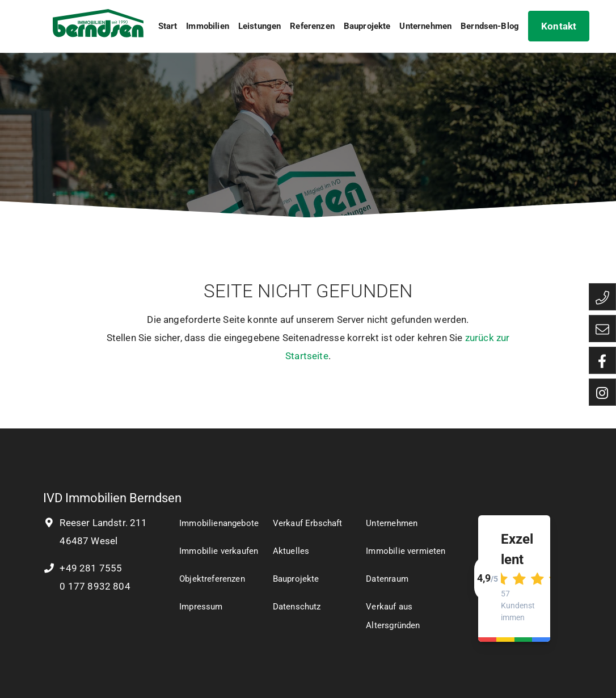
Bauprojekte (367, 26)
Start (168, 26)
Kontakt (559, 26)
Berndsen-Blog (490, 26)
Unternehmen (425, 26)
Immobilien (208, 26)
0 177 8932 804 (94, 586)
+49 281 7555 (83, 568)
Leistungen (260, 26)
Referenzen (312, 26)
